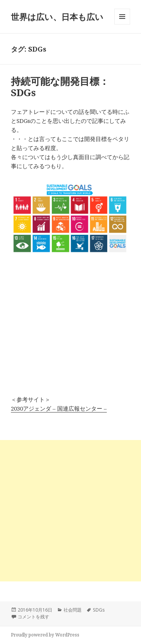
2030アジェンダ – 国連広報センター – (59, 408)
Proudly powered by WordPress (45, 635)
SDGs (99, 610)
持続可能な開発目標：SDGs (60, 87)
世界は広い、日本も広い (57, 17)
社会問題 (73, 610)
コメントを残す (33, 617)
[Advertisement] (70, 511)
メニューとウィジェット (122, 24)
